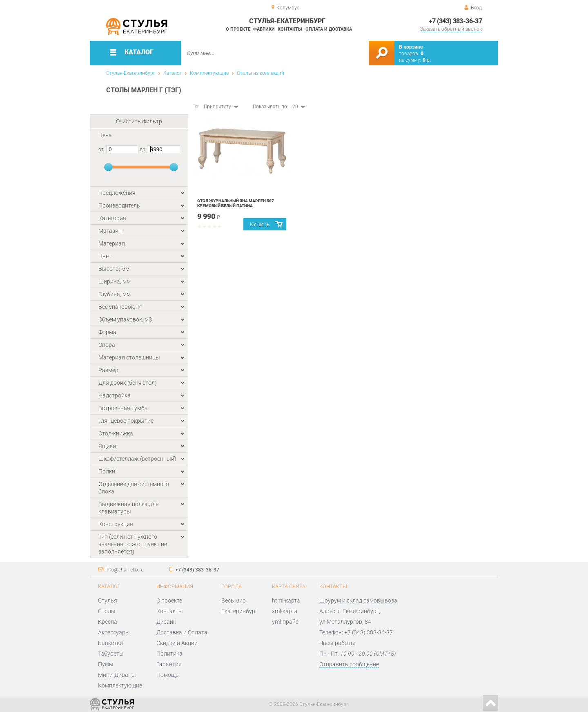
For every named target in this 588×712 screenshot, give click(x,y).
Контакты (290, 29)
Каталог (173, 73)
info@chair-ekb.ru (125, 570)
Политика (169, 654)
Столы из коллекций (261, 73)
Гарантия (169, 664)
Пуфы (106, 664)
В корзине (411, 47)
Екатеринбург (239, 611)
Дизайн (166, 622)
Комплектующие (209, 73)
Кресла (108, 622)
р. (427, 60)
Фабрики (264, 29)
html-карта (286, 600)
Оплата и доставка (329, 29)
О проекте (238, 29)
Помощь (168, 675)
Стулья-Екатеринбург (131, 73)
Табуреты (111, 654)
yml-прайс (285, 622)
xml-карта (285, 611)
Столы (107, 611)
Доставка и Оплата (182, 632)
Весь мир (234, 600)
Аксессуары (114, 632)
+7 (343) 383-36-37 (455, 21)
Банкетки (110, 643)
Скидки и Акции (177, 643)
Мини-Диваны (117, 675)
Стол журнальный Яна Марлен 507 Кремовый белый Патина (236, 203)
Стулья (108, 600)
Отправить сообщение (349, 664)
